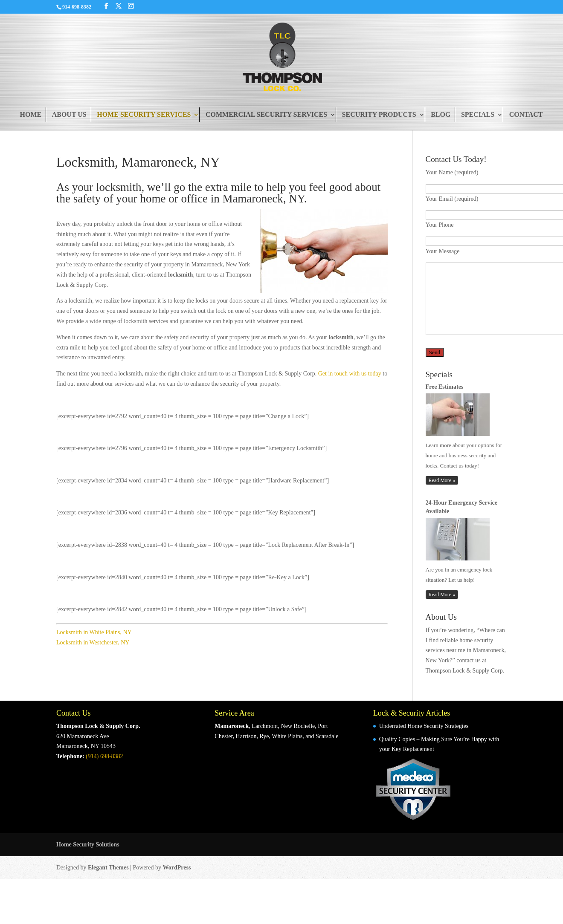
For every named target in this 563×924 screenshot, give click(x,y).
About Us (69, 114)
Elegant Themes (108, 868)
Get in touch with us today (350, 374)
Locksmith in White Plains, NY (94, 632)
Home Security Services (144, 114)
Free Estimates (445, 387)
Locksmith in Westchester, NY (93, 642)
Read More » (442, 480)
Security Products (379, 114)
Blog (441, 114)
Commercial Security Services (266, 114)
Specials (478, 114)
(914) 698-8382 (104, 756)
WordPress (177, 868)
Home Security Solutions (88, 845)
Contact (526, 114)
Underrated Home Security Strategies (424, 726)
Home (30, 114)
